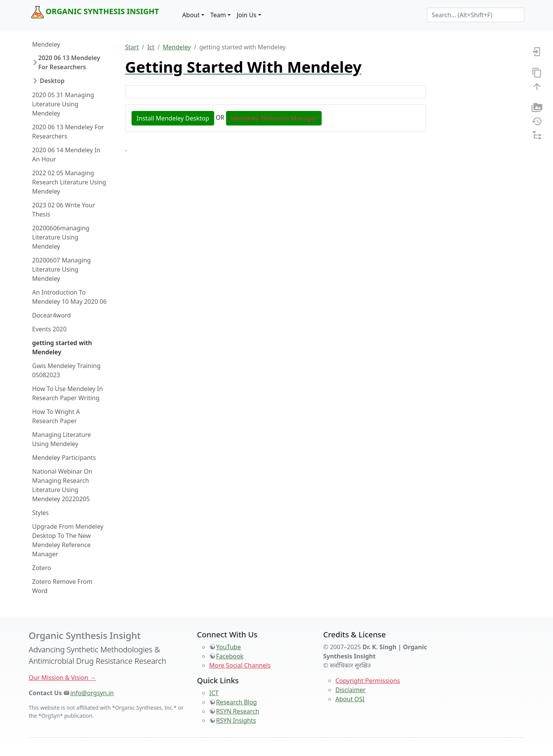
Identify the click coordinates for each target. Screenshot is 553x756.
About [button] (191, 15)
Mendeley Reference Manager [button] (274, 118)
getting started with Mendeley (62, 347)
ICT (214, 693)
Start (132, 47)
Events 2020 (49, 329)
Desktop (52, 81)
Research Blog (237, 702)
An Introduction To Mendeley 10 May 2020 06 (69, 297)
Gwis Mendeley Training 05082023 (66, 370)
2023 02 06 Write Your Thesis (64, 210)
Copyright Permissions (368, 681)
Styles (41, 513)
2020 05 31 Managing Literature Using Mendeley (63, 104)
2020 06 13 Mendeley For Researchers (69, 62)
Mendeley (46, 44)
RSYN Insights (236, 720)
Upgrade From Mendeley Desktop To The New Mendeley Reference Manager (68, 540)
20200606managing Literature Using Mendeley (61, 237)
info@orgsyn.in (92, 693)
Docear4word (51, 315)
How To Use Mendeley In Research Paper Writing (67, 393)
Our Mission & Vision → (62, 678)
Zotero (42, 568)
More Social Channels (240, 665)
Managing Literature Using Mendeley (62, 439)
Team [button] (218, 15)
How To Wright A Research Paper (56, 416)
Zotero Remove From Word (62, 586)
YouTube (229, 647)
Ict (151, 47)
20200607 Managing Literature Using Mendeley (61, 269)
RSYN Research (238, 711)
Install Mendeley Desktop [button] (173, 118)
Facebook (230, 656)
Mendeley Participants (64, 458)
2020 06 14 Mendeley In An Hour (66, 155)
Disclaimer (351, 690)
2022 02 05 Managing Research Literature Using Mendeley (69, 182)
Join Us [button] (247, 15)
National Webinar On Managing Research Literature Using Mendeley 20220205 (62, 485)
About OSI (350, 699)
